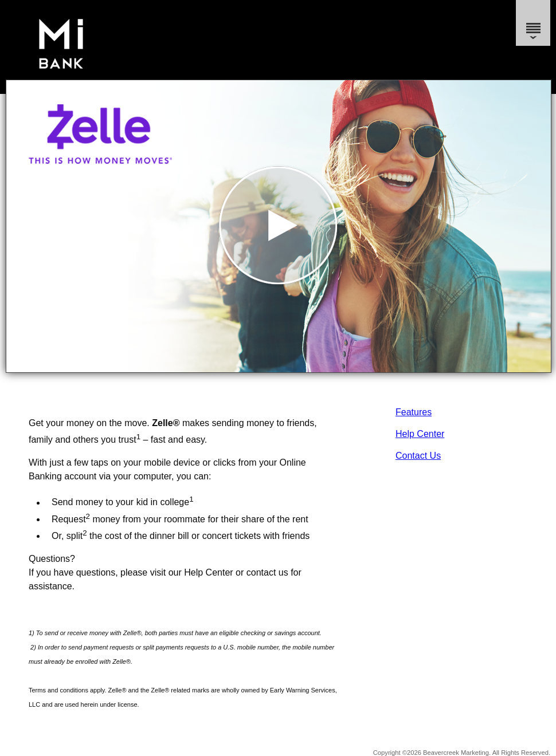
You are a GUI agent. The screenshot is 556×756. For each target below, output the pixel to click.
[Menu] (533, 23)
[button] (279, 226)
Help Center (420, 434)
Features (414, 412)
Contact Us (418, 456)
